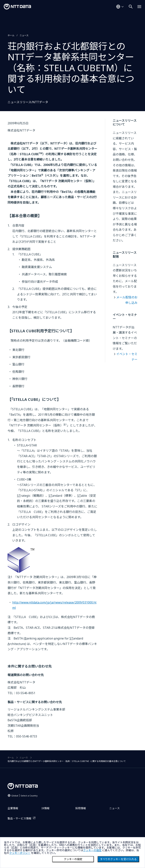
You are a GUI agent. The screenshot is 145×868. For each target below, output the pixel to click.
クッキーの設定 (73, 859)
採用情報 (81, 808)
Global (24, 796)
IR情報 (46, 808)
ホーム (11, 35)
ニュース (24, 35)
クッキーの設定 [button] (92, 850)
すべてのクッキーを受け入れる (118, 859)
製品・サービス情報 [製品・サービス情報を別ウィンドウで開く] (19, 818)
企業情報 (13, 808)
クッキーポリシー (20, 853)
